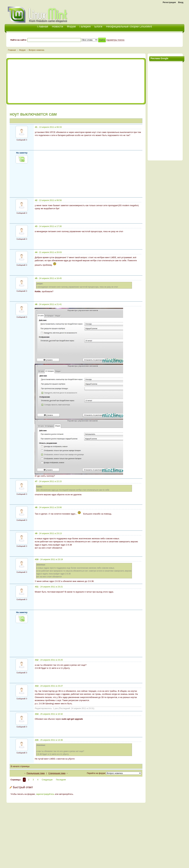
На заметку (22, 153)
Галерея (85, 26)
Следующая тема (57, 773)
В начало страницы (20, 766)
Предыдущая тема (36, 773)
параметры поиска (115, 40)
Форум (71, 26)
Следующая (47, 780)
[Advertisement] (147, 13)
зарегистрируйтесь (45, 794)
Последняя (61, 780)
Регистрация (169, 2)
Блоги (98, 26)
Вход (181, 2)
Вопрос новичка (36, 50)
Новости (58, 26)
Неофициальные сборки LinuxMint (129, 26)
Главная (12, 50)
